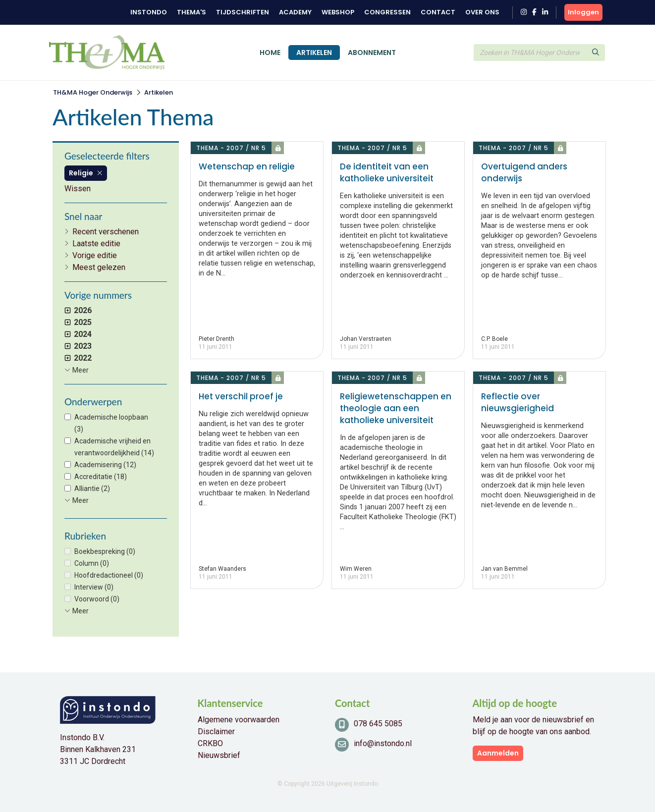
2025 (78, 322)
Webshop (338, 12)
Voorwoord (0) (97, 599)
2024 (78, 334)
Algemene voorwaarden (239, 720)
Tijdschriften (243, 12)
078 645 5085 (378, 724)
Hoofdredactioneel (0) (109, 575)
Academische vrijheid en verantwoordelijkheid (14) (114, 447)
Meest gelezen (99, 267)
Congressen (387, 12)
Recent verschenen (106, 232)
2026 (78, 310)
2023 (78, 346)
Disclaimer (216, 731)
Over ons (482, 12)
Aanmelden (498, 753)
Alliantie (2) (92, 488)
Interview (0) (94, 587)
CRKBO (210, 743)
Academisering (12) (105, 465)
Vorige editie (95, 255)
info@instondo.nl (383, 743)
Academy (295, 12)
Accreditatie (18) (101, 477)
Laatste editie (96, 244)
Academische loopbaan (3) (111, 423)
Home (270, 53)
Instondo (149, 12)
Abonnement (372, 53)
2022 (78, 358)
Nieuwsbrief (219, 755)
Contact (438, 12)
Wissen (78, 189)
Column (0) (92, 563)
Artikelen (314, 53)
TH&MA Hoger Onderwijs (93, 92)
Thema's (191, 12)
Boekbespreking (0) (105, 551)
